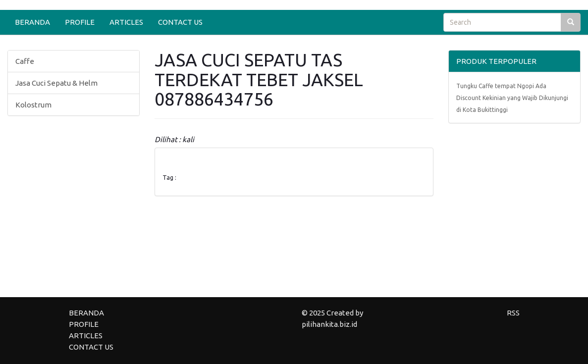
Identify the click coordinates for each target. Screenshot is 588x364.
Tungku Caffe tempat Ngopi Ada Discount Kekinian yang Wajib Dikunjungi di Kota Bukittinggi (512, 98)
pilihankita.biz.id (329, 324)
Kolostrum (33, 105)
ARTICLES (126, 22)
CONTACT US (180, 22)
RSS (513, 313)
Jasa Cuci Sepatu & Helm (56, 83)
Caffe (25, 61)
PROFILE (80, 22)
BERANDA (32, 22)
